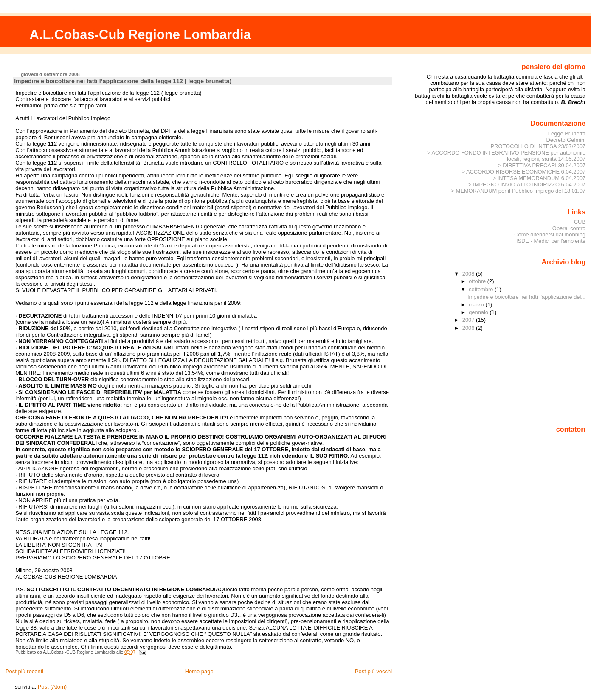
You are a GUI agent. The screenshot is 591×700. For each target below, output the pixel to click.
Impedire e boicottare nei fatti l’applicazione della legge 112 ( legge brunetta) (123, 81)
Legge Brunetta (567, 134)
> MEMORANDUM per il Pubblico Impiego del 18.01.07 (518, 191)
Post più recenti (24, 671)
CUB (580, 222)
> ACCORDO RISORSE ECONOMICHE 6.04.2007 (523, 172)
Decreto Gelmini (566, 140)
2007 (469, 320)
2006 (469, 328)
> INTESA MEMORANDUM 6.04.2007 (539, 178)
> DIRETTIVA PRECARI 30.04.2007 (542, 165)
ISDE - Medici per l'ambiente (551, 241)
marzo (477, 305)
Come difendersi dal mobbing (550, 235)
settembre (482, 289)
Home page (199, 671)
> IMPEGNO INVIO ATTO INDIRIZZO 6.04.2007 (527, 184)
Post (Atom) (52, 687)
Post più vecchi (373, 671)
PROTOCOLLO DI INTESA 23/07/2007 (538, 146)
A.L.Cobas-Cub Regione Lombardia (140, 35)
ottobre (478, 281)
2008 (469, 274)
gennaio (479, 312)
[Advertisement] (547, 378)
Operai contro (569, 228)
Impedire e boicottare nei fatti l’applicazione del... (526, 297)
